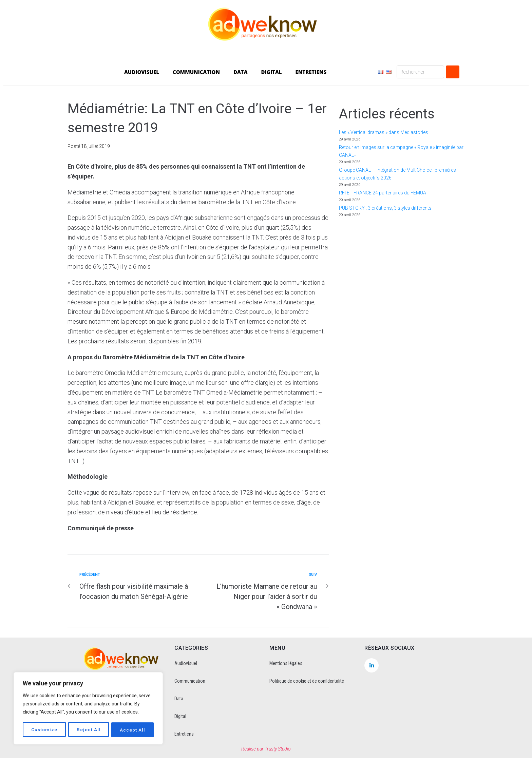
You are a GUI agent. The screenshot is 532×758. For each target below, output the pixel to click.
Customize (44, 730)
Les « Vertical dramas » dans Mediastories (384, 132)
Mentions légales (286, 663)
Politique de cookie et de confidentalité (307, 681)
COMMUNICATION (196, 72)
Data (179, 699)
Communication (190, 681)
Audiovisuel (186, 663)
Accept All (133, 730)
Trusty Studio (278, 749)
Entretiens (184, 734)
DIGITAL (272, 72)
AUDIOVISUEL (142, 72)
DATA (241, 72)
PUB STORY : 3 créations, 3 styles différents (385, 208)
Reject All (89, 730)
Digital (180, 716)
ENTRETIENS (311, 72)
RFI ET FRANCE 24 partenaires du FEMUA (383, 193)
